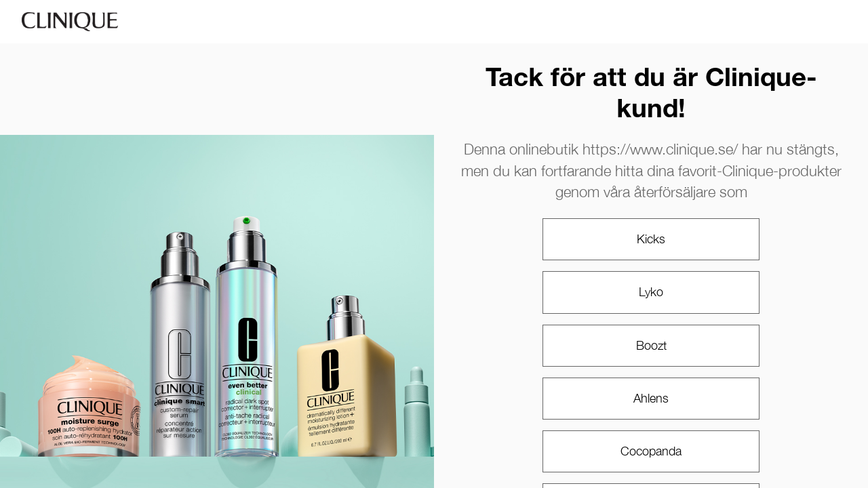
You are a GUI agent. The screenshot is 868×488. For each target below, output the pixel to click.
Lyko (651, 292)
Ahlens (651, 398)
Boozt (651, 345)
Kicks (651, 239)
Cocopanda (651, 451)
